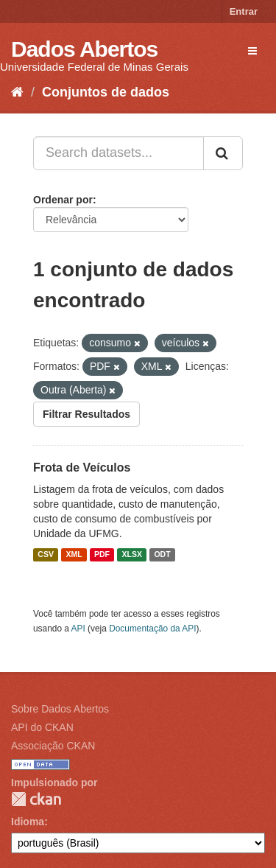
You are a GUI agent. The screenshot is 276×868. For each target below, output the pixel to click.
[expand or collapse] (252, 51)
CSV (46, 555)
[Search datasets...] (118, 153)
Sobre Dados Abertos (60, 709)
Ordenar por (63, 200)
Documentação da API (152, 629)
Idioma (28, 822)
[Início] (17, 92)
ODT (162, 555)
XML (74, 555)
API (78, 629)
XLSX (132, 555)
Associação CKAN (53, 746)
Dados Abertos (84, 49)
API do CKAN (42, 727)
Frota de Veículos (82, 468)
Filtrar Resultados (86, 414)
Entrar (244, 11)
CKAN (36, 799)
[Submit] (223, 153)
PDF (102, 555)
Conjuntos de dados (106, 92)
